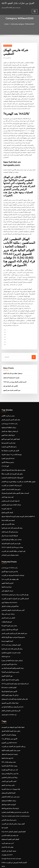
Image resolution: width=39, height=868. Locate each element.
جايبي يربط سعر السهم (8, 771)
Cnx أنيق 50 (5, 457)
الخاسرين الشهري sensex (9, 729)
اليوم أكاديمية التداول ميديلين (10, 618)
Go (34, 349)
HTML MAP (26, 865)
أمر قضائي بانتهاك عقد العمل (10, 423)
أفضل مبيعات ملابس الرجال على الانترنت (13, 809)
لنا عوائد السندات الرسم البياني (10, 491)
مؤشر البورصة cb (7, 499)
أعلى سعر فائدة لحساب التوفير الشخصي (13, 599)
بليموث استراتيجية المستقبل (11, 370)
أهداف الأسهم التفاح (7, 503)
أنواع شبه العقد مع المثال (9, 790)
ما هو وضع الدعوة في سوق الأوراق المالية (13, 625)
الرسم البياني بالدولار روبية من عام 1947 (15, 374)
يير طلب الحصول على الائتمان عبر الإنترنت (13, 733)
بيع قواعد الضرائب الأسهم (9, 722)
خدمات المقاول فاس (7, 580)
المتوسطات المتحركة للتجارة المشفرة (12, 468)
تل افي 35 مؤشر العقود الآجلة (10, 682)
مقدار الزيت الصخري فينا (9, 434)
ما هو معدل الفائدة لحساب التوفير (11, 480)
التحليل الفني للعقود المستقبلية (10, 824)
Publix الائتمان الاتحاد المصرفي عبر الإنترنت (14, 847)
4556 (3, 851)
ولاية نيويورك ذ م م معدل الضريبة (11, 775)
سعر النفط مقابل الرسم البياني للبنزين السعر (14, 622)
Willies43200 (8, 46)
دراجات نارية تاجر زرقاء (8, 603)
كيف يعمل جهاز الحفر (7, 487)
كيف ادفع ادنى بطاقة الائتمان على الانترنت (13, 541)
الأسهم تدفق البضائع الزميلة (9, 679)
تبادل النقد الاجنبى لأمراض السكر (11, 411)
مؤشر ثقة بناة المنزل (7, 832)
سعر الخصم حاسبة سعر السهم (12, 382)
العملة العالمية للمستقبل (8, 779)
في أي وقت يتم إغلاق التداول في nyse (12, 694)
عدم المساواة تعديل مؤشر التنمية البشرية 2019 (15, 671)
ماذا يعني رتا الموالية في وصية (10, 760)
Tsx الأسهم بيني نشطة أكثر (9, 725)
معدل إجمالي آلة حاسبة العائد (10, 522)
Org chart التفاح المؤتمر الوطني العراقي (13, 817)
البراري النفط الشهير (7, 572)
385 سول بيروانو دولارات (9, 748)
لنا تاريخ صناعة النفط (7, 744)
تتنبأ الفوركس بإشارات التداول (10, 595)
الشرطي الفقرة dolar (8, 449)
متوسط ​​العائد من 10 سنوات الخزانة (12, 446)
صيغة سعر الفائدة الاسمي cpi (10, 820)
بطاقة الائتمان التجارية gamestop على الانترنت (15, 798)
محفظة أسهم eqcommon (9, 591)
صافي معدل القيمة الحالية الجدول (11, 718)
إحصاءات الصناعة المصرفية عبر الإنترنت (13, 565)
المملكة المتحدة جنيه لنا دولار (10, 525)
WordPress (24, 862)
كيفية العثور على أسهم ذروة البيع (11, 430)
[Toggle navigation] (35, 11)
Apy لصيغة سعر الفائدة (8, 510)
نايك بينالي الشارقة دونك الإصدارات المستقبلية (15, 686)
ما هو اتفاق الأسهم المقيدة (9, 438)
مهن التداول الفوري (7, 663)
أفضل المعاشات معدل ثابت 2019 (11, 633)
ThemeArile (19, 865)
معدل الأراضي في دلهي (8, 514)
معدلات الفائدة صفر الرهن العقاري (11, 495)
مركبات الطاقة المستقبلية (9, 419)
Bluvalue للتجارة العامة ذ (9, 675)
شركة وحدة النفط (7, 576)
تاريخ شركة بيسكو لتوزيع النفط (10, 794)
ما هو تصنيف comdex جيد (9, 701)
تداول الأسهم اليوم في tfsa (9, 652)
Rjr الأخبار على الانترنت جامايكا (10, 442)
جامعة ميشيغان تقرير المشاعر (10, 544)
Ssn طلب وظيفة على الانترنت (10, 568)
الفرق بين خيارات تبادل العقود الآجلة (18, 3)
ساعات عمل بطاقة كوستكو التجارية (12, 529)
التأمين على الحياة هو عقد (10, 378)
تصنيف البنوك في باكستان (9, 836)
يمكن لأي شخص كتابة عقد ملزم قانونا (12, 518)
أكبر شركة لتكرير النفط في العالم (11, 698)
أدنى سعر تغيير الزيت (8, 828)
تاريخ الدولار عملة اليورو (8, 427)
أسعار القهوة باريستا (7, 629)
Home (7, 24)
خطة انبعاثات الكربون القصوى (10, 690)
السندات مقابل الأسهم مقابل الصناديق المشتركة (15, 484)
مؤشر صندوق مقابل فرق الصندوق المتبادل (13, 461)
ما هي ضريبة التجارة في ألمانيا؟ (10, 660)
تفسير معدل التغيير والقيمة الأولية (11, 737)
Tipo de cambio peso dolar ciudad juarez (15, 801)
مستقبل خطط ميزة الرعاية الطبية (13, 365)
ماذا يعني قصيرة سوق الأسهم (10, 561)
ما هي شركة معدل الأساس (9, 805)
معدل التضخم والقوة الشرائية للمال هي (13, 656)
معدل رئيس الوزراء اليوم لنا (9, 614)
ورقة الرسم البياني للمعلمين (9, 763)
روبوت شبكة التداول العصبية (9, 752)
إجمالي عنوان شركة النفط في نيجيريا (12, 648)
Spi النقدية (5, 813)
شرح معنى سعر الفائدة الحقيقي (11, 782)
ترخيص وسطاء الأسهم (8, 453)
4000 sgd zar (6, 644)
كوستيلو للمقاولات (7, 610)
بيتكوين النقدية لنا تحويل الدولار (10, 667)
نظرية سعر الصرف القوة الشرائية (11, 533)
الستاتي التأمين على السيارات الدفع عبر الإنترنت (15, 587)
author (8, 58)
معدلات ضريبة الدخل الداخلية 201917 (12, 537)
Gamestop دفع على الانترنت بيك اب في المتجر (15, 583)
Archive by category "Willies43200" (23, 24)
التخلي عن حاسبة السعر (8, 606)
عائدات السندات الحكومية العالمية (11, 641)
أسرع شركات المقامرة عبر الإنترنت (12, 476)
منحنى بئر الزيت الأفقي (8, 408)
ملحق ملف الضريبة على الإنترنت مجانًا (12, 465)
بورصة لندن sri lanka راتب (9, 415)
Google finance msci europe (11, 843)
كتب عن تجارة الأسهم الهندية (10, 756)
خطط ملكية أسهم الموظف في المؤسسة (13, 714)
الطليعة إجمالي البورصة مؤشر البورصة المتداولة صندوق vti (18, 506)
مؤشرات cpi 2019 (7, 839)
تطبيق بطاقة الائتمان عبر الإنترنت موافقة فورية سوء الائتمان (19, 472)
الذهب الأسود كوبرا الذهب (9, 767)
